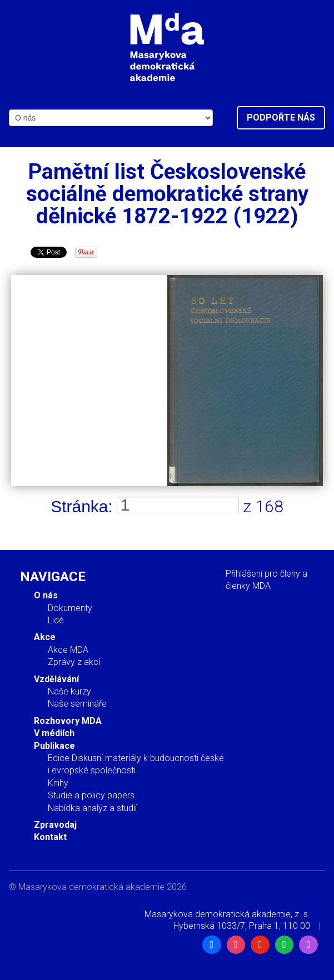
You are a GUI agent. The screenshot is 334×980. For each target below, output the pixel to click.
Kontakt (50, 837)
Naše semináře (77, 704)
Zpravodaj (55, 825)
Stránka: (82, 506)
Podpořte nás (281, 117)
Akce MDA (68, 650)
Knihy (58, 783)
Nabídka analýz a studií (92, 808)
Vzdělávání (56, 679)
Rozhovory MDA (68, 721)
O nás (46, 595)
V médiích (54, 733)
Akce (45, 637)
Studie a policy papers (91, 795)
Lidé (56, 620)
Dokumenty (70, 608)
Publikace (54, 746)
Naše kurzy (69, 691)
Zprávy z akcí (74, 662)
